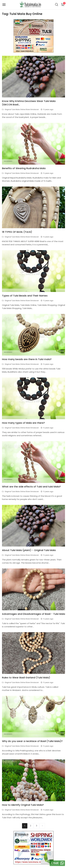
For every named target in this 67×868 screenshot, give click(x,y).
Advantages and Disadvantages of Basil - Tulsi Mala (33, 614)
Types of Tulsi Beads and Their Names (25, 296)
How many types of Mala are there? (23, 423)
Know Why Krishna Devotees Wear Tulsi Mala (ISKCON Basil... (29, 103)
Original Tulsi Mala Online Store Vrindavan (20, 109)
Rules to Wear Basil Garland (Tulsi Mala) (26, 678)
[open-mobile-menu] (4, 5)
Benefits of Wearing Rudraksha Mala (24, 168)
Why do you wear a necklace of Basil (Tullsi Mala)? (32, 741)
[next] (42, 826)
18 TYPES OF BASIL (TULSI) (17, 232)
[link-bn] (33, 36)
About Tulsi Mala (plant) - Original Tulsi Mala (29, 550)
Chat (55, 863)
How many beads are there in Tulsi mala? (27, 359)
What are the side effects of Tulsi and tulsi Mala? (31, 487)
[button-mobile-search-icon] (57, 5)
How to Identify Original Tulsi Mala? (23, 805)
